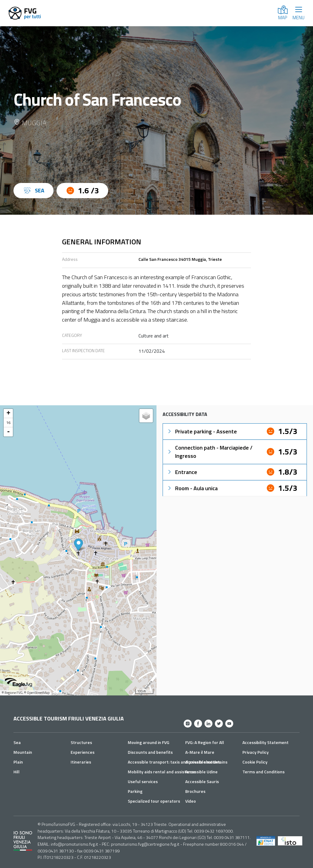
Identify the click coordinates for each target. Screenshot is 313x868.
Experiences (83, 752)
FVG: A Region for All (205, 742)
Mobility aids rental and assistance (162, 772)
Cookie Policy (255, 762)
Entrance (182, 472)
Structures (81, 742)
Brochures (195, 791)
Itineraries (81, 762)
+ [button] (8, 414)
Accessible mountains (206, 762)
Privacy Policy (256, 752)
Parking (135, 791)
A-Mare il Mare (200, 752)
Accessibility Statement (265, 742)
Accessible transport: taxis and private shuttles (174, 762)
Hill (17, 772)
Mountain (23, 752)
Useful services (143, 781)
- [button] (8, 432)
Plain (18, 762)
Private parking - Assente (202, 431)
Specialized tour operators (154, 801)
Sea (17, 742)
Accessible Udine (201, 772)
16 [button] (8, 423)
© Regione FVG (12, 693)
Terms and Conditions (263, 772)
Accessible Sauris (202, 781)
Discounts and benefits (150, 752)
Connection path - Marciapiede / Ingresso (210, 452)
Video (191, 801)
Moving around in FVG (149, 742)
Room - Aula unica (192, 488)
